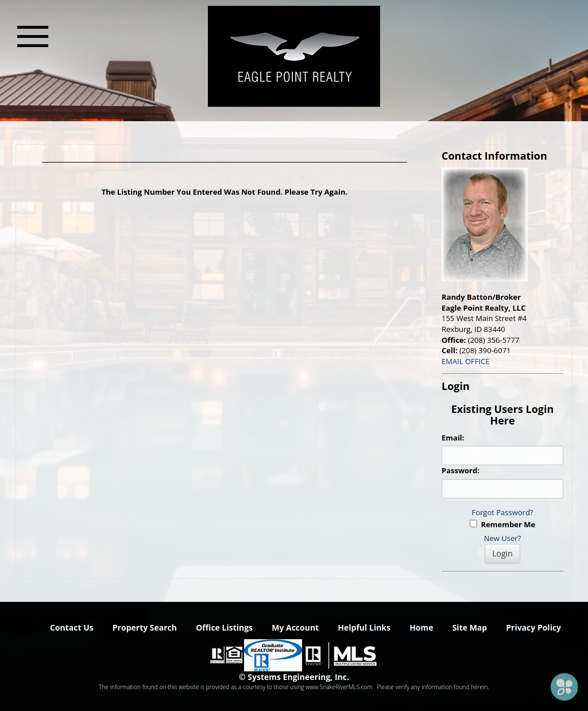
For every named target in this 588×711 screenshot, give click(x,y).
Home (421, 627)
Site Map (470, 627)
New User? (502, 538)
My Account (295, 627)
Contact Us (72, 627)
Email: (453, 438)
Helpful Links (364, 627)
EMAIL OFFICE (466, 361)
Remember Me (502, 524)
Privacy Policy (533, 627)
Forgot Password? (503, 512)
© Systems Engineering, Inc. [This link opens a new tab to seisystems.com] (294, 677)
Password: (461, 470)
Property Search (145, 627)
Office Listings (224, 627)
